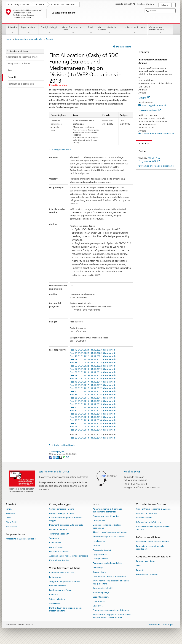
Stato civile (98, 606)
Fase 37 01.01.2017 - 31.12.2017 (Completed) (93, 391)
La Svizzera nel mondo (65, 5)
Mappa (144, 98)
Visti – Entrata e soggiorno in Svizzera (153, 509)
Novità (9, 509)
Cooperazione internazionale (160, 30)
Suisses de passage (101, 593)
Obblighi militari (100, 559)
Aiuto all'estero (56, 547)
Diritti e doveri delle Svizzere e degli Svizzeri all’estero (66, 609)
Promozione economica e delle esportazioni (150, 548)
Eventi (8, 518)
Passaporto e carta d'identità (106, 516)
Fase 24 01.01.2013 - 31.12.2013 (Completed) (93, 430)
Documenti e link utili (59, 552)
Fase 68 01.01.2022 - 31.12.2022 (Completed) (93, 363)
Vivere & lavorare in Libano (73, 30)
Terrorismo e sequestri (59, 534)
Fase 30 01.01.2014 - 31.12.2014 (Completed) (93, 414)
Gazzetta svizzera (101, 597)
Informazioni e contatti (147, 513)
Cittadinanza (99, 601)
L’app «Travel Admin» (59, 560)
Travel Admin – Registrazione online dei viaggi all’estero (111, 582)
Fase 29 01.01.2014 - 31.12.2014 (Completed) (93, 417)
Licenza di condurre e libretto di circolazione (107, 527)
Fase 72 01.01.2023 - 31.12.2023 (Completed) (93, 350)
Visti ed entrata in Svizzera (109, 30)
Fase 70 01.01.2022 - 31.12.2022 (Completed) (93, 356)
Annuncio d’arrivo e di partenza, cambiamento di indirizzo (108, 510)
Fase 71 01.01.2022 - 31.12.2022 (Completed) (93, 353)
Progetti (140, 570)
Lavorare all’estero (57, 586)
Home (8, 39)
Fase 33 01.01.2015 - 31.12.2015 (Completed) (93, 404)
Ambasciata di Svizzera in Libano (21, 539)
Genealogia (98, 568)
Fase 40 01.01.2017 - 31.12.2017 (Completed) (93, 382)
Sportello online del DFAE (54, 471)
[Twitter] (54, 457)
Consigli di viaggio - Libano (62, 509)
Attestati (97, 546)
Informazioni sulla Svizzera (148, 522)
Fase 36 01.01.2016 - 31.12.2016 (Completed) (93, 395)
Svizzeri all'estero (57, 599)
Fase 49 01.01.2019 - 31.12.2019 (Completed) (93, 375)
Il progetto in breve (61, 150)
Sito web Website (150, 110)
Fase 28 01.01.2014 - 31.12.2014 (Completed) (93, 420)
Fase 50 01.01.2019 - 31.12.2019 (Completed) (93, 372)
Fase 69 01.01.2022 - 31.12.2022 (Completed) (93, 359)
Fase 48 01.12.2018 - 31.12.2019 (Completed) (93, 379)
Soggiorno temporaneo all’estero (64, 582)
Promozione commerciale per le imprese (111, 610)
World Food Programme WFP (150, 160)
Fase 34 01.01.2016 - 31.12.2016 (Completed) (93, 401)
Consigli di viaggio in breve (62, 513)
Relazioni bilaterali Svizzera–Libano (152, 542)
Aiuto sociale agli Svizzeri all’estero (109, 537)
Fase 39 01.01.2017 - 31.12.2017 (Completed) (93, 385)
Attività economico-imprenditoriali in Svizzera (153, 528)
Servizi (91, 30)
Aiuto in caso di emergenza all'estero (110, 532)
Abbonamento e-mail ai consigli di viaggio (69, 556)
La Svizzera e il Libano (135, 30)
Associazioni (55, 604)
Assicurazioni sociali (102, 550)
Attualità (12, 30)
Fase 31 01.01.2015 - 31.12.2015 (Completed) (93, 411)
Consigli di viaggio (49, 30)
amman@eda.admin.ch (154, 105)
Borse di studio (100, 572)
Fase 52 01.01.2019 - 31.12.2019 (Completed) (93, 369)
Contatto (143, 52)
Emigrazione (55, 577)
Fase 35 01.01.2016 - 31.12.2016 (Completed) (93, 398)
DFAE (42, 5)
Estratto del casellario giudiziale (107, 563)
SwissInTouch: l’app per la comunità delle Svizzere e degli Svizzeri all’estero (112, 616)
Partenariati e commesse (147, 575)
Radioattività (55, 543)
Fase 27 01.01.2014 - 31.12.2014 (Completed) (93, 423)
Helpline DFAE (132, 471)
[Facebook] (51, 457)
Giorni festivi (11, 522)
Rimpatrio (54, 595)
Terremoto (54, 538)
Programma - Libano (146, 561)
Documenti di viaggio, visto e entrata (66, 525)
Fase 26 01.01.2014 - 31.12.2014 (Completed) (93, 427)
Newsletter (10, 513)
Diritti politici (99, 521)
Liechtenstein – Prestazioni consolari (109, 577)
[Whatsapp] (64, 457)
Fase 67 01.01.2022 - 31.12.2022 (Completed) (93, 366)
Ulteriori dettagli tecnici (63, 445)
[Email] (68, 457)
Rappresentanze (29, 30)
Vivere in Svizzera (144, 518)
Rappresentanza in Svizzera (62, 573)
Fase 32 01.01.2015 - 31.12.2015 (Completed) (93, 407)
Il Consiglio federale (20, 5)
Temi (138, 566)
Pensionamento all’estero (61, 590)
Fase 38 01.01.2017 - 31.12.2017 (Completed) (93, 388)
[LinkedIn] (58, 457)
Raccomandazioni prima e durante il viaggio (66, 519)
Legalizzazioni (99, 541)
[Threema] (61, 457)
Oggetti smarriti (100, 555)
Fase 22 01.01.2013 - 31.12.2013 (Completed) (93, 438)
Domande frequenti (58, 530)
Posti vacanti (11, 527)
